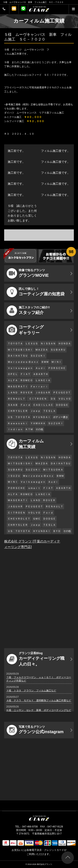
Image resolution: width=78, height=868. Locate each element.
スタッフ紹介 (28, 311)
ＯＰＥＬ (13, 374)
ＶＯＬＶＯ (64, 399)
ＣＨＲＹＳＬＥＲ (18, 411)
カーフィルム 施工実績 (25, 444)
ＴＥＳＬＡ (49, 411)
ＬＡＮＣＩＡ (43, 380)
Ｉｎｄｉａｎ (15, 429)
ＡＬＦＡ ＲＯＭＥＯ (20, 380)
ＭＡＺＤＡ (42, 350)
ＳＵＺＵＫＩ (38, 356)
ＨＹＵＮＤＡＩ (42, 417)
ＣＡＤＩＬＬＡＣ (43, 405)
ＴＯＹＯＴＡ (15, 344)
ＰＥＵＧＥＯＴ (62, 393)
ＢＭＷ (45, 362)
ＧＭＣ (37, 519)
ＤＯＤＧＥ (62, 405)
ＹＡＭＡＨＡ (38, 423)
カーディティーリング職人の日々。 (36, 659)
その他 (39, 429)
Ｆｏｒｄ (25, 405)
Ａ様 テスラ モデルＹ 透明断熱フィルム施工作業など (39, 700)
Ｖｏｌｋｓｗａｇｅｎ (20, 368)
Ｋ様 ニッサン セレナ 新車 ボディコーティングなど (39, 710)
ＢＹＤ (57, 531)
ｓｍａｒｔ (34, 488)
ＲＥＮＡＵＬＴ (16, 399)
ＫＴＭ (29, 429)
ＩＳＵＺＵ (14, 476)
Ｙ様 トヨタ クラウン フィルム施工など (31, 691)
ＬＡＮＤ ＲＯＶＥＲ (20, 393)
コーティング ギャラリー (25, 330)
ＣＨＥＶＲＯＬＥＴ (19, 519)
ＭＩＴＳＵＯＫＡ (53, 470)
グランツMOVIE (28, 273)
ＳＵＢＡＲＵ (58, 350)
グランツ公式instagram (35, 730)
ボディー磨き (61, 417)
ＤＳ (53, 399)
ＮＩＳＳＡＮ (48, 344)
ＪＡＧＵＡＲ (43, 393)
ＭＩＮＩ (56, 362)
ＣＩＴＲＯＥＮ (39, 399)
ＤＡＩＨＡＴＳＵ (18, 356)
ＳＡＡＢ (13, 405)
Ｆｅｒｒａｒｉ (39, 387)
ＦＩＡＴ (25, 374)
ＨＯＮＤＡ (64, 344)
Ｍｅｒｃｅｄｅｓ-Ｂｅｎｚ (23, 362)
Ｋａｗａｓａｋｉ (18, 423)
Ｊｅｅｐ (35, 411)
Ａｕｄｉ (40, 368)
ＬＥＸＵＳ (32, 344)
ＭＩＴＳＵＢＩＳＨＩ (20, 350)
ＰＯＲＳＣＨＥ (57, 368)
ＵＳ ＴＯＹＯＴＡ (19, 417)
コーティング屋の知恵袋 (36, 292)
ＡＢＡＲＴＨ (41, 374)
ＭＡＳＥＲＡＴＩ (18, 387)
